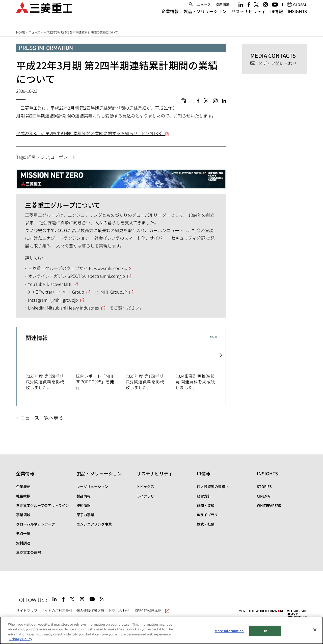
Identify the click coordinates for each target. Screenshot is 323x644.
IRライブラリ (207, 515)
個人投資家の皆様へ (213, 486)
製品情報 (84, 496)
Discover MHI (59, 284)
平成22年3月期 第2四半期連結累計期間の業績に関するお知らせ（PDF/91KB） (92, 133)
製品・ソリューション (205, 17)
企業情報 (170, 17)
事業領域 (23, 515)
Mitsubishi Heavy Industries (73, 308)
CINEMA (263, 496)
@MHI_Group (71, 292)
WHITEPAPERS (269, 505)
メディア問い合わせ (278, 63)
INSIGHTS (297, 17)
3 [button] (216, 337)
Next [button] (221, 364)
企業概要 (23, 486)
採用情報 (223, 11)
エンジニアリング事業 (94, 524)
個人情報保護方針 (90, 610)
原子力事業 (85, 515)
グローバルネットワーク (36, 524)
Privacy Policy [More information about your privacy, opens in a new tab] (21, 639)
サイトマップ (27, 610)
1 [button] (211, 337)
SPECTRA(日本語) (152, 610)
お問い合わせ (119, 610)
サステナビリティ (248, 17)
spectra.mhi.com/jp (106, 276)
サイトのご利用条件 (57, 610)
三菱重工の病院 (29, 552)
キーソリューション (92, 486)
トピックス (145, 486)
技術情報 (84, 505)
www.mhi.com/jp (111, 268)
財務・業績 (206, 505)
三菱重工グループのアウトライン (43, 505)
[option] (50, 368)
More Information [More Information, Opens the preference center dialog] (229, 631)
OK (265, 631)
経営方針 (204, 496)
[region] (161, 630)
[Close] (315, 630)
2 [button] (213, 337)
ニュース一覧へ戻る (42, 418)
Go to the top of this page (301, 599)
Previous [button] (21, 364)
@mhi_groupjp (64, 300)
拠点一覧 (23, 533)
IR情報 (277, 17)
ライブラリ (145, 496)
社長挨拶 (23, 496)
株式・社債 (206, 524)
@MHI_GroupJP (112, 292)
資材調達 (23, 543)
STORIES (264, 486)
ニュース (204, 11)
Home (21, 32)
